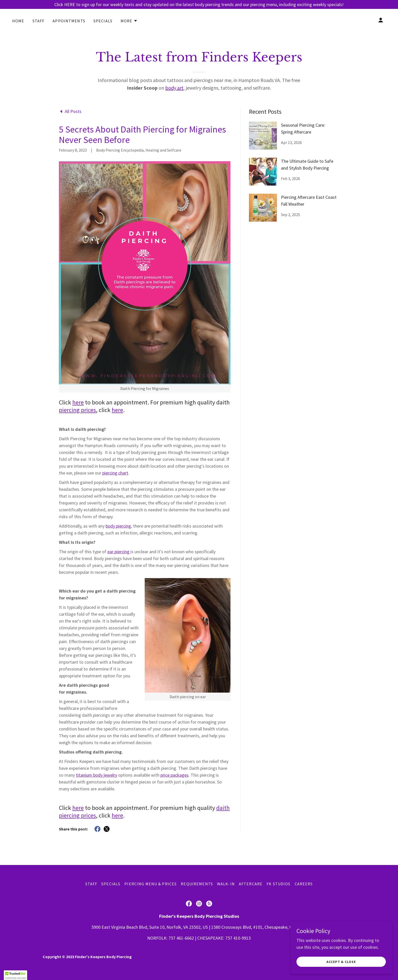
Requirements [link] (197, 884)
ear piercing (119, 552)
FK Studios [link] (278, 884)
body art (174, 88)
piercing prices (77, 410)
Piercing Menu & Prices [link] (151, 884)
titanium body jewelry (96, 775)
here (78, 402)
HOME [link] (18, 21)
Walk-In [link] (226, 884)
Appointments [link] (69, 21)
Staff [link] (39, 21)
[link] (70, 111)
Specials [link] (103, 21)
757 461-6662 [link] (181, 938)
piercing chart (115, 473)
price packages (175, 775)
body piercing (118, 526)
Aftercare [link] (251, 884)
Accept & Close (341, 962)
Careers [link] (304, 884)
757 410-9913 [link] (238, 938)
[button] (129, 21)
